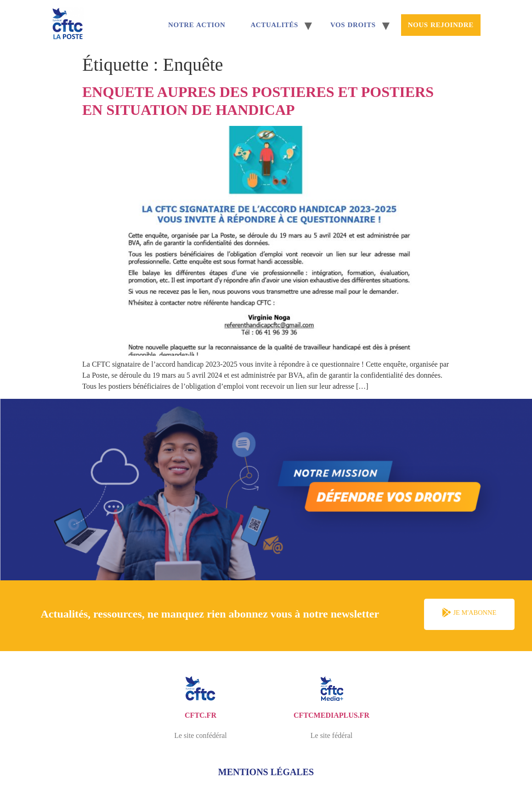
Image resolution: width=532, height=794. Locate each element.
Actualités (274, 25)
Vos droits (353, 25)
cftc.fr (201, 715)
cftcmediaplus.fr (331, 715)
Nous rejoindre (441, 25)
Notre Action (197, 25)
